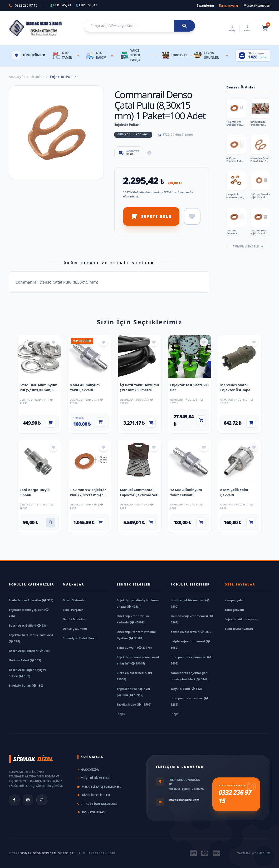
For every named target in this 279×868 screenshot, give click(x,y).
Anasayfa (17, 77)
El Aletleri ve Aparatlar (31, 600)
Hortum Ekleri (25, 660)
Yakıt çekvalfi (234, 610)
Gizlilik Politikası (94, 795)
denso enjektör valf (192, 632)
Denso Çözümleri (75, 629)
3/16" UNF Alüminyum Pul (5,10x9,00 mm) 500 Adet (39, 390)
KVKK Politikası (92, 812)
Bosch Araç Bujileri (28, 625)
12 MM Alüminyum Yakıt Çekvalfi (186, 492)
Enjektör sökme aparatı (242, 619)
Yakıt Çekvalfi (134, 648)
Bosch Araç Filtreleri (29, 651)
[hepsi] (122, 714)
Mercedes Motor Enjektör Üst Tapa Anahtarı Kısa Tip (235, 390)
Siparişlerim (205, 5)
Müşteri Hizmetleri (257, 5)
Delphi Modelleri (75, 619)
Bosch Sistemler (74, 600)
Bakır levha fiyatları (239, 629)
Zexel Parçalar (73, 610)
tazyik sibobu (187, 689)
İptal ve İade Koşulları (97, 804)
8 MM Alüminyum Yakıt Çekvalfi (85, 388)
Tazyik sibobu (134, 704)
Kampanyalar (229, 5)
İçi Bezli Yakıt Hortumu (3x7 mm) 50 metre (139, 388)
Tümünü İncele (248, 246)
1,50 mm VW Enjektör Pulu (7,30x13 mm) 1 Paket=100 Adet (88, 495)
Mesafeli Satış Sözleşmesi (99, 787)
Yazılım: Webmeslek (254, 853)
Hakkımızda (88, 769)
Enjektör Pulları (64, 77)
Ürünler (37, 77)
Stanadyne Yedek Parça (79, 638)
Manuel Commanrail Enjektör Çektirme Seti (139, 492)
